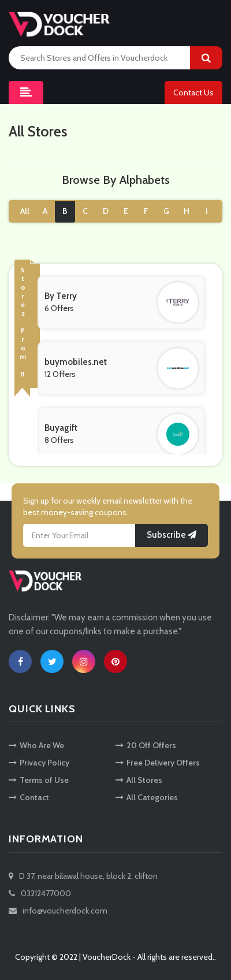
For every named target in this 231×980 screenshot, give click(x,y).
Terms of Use (39, 780)
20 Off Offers (146, 745)
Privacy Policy (39, 763)
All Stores (139, 780)
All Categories (147, 797)
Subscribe (172, 535)
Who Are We (36, 745)
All (25, 211)
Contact (29, 797)
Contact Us (193, 93)
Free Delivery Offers (158, 763)
